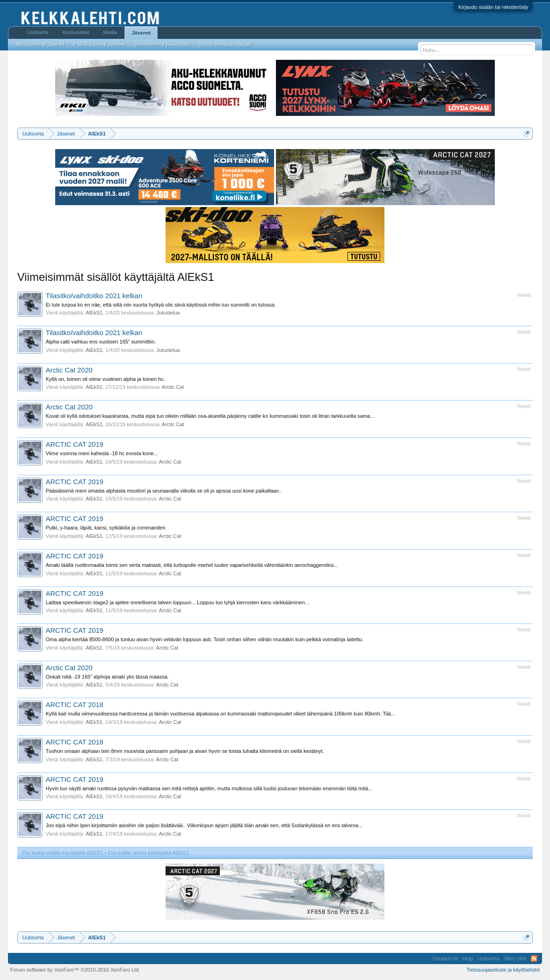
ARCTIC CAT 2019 (75, 444)
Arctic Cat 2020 (69, 370)
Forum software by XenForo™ (75, 970)
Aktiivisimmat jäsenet (40, 44)
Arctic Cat (173, 387)
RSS (534, 959)
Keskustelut (76, 32)
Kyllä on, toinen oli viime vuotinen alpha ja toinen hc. (105, 379)
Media (110, 32)
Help (468, 959)
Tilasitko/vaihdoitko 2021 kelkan (94, 296)
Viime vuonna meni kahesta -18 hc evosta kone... (102, 453)
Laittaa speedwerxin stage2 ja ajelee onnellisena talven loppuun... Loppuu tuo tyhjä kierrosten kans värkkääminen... (177, 602)
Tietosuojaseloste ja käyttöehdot (503, 970)
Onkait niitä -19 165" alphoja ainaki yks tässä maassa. (107, 677)
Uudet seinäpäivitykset (225, 44)
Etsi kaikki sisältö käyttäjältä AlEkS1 (63, 853)
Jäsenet (141, 33)
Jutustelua (168, 313)
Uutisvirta (38, 32)
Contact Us (445, 959)
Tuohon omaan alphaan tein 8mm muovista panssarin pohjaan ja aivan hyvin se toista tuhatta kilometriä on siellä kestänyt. (185, 751)
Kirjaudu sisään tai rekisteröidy (493, 7)
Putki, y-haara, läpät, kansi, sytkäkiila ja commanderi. (106, 528)
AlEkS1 (94, 313)
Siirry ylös (515, 959)
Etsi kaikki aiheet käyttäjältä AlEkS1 (148, 853)
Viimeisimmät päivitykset (162, 44)
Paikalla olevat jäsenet (99, 44)
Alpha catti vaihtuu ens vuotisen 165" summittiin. (101, 342)
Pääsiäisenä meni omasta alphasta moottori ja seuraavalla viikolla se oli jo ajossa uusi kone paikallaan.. (164, 491)
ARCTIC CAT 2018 (75, 705)
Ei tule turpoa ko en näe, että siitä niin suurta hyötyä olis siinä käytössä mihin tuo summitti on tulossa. (161, 305)
